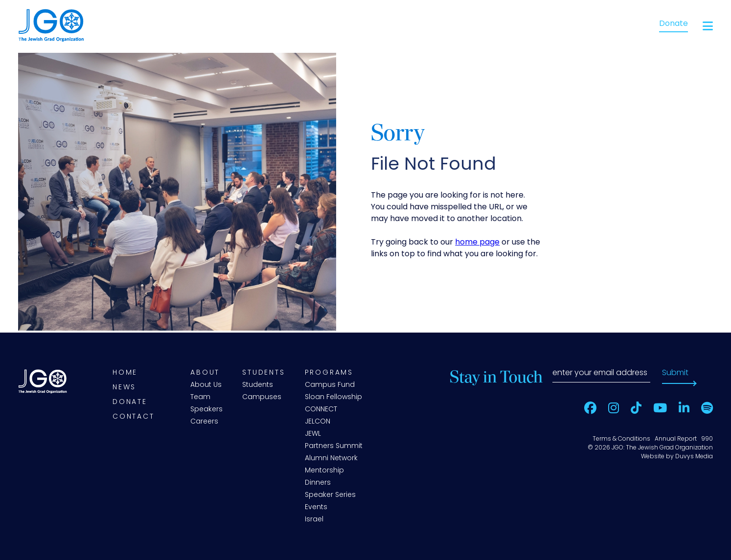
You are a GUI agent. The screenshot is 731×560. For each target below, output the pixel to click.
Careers (204, 422)
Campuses (262, 397)
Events (316, 507)
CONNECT (321, 410)
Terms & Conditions (621, 439)
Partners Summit (334, 446)
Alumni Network (331, 459)
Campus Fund (330, 385)
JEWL (313, 434)
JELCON (318, 422)
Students (263, 373)
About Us (206, 385)
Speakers (206, 410)
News (124, 388)
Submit (675, 373)
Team (200, 397)
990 (707, 439)
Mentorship (324, 471)
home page (477, 243)
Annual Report (676, 439)
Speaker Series (330, 495)
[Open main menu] (708, 26)
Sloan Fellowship (333, 397)
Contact (134, 417)
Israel (314, 520)
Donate (674, 24)
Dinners (318, 483)
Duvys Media (694, 457)
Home (125, 373)
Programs (329, 373)
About (205, 373)
